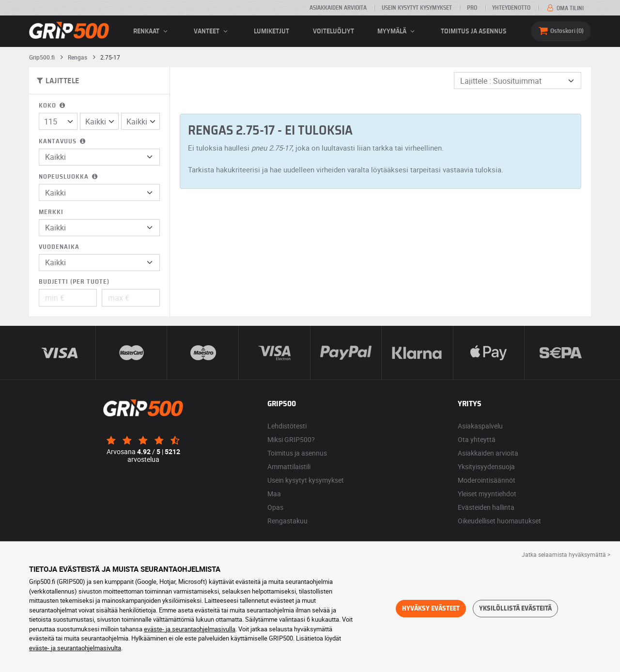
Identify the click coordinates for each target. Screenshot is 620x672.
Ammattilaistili (289, 466)
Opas (275, 507)
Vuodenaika (59, 247)
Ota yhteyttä (477, 439)
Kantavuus (63, 142)
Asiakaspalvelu (480, 426)
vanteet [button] (212, 31)
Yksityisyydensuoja (486, 466)
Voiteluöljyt (333, 31)
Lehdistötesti (287, 426)
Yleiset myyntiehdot (487, 494)
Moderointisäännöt (487, 480)
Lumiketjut (271, 31)
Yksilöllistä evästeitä (515, 609)
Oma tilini (565, 8)
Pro (472, 8)
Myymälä (397, 31)
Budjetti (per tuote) (74, 282)
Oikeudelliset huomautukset (499, 521)
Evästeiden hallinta (486, 507)
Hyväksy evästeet (431, 609)
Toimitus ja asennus (474, 31)
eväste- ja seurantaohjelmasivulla (190, 629)
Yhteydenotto (511, 8)
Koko (53, 106)
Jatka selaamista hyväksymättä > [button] (566, 554)
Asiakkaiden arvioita (338, 8)
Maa (274, 494)
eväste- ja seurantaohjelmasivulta (75, 648)
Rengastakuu (287, 521)
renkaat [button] (152, 31)
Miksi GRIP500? (291, 439)
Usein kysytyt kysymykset (417, 8)
